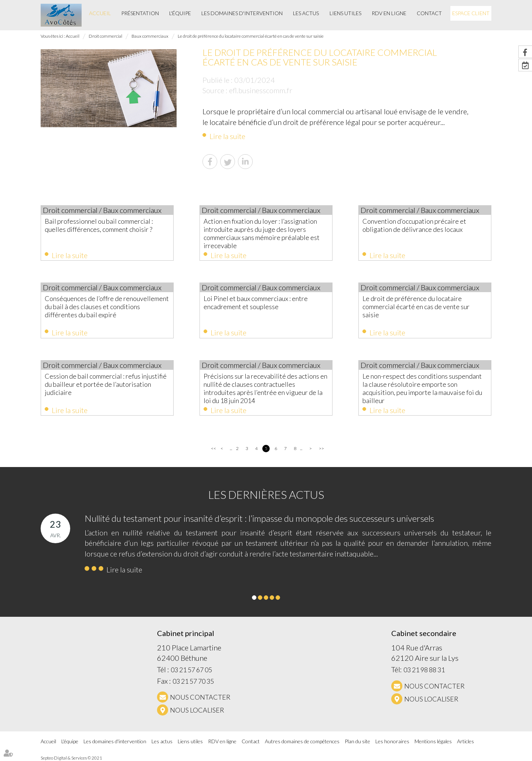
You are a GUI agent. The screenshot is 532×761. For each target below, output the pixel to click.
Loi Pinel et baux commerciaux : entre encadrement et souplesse (256, 302)
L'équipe (180, 13)
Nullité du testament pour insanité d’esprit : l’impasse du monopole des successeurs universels (259, 518)
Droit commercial (105, 36)
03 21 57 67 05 (191, 670)
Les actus (306, 13)
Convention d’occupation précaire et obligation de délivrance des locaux (414, 225)
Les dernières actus (266, 494)
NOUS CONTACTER (200, 697)
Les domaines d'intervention (242, 13)
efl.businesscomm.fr (261, 90)
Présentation (140, 13)
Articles (465, 741)
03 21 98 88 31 (424, 670)
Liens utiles (345, 13)
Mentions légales (433, 741)
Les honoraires (392, 741)
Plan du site (357, 741)
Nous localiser (197, 710)
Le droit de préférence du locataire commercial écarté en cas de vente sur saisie (251, 36)
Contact (429, 13)
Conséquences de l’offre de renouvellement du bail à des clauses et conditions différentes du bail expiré (107, 307)
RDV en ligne (389, 13)
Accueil (100, 13)
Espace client (471, 13)
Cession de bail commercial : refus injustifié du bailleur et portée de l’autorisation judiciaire (106, 384)
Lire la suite (227, 136)
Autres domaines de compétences (302, 741)
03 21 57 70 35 (193, 681)
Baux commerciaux (150, 36)
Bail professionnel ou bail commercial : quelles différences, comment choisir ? (99, 225)
